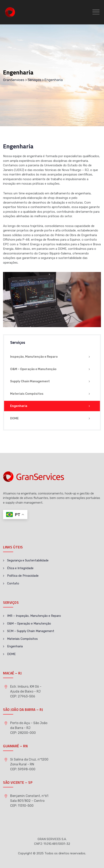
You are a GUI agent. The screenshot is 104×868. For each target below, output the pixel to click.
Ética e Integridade (20, 568)
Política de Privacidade (23, 576)
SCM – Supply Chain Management (31, 631)
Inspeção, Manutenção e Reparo (34, 357)
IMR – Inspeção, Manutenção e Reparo (34, 616)
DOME (14, 418)
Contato (13, 583)
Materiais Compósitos (27, 394)
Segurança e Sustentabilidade (28, 560)
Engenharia (19, 406)
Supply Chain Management (30, 381)
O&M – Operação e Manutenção (33, 369)
